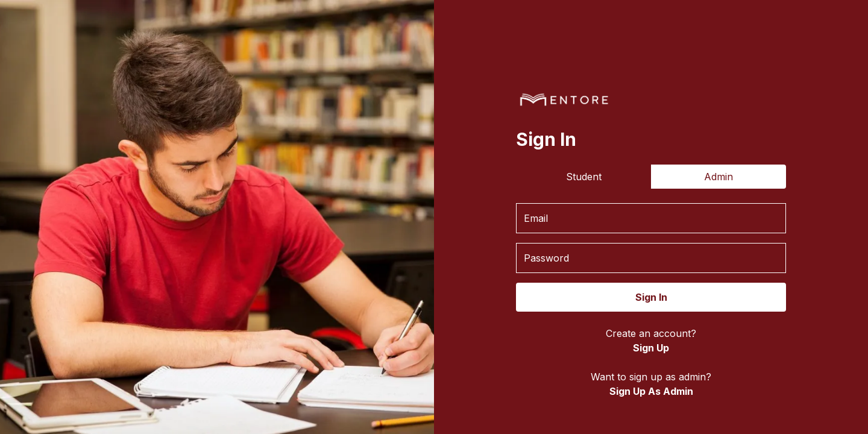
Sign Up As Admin (651, 391)
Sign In (651, 297)
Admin (719, 177)
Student (584, 177)
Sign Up (651, 348)
